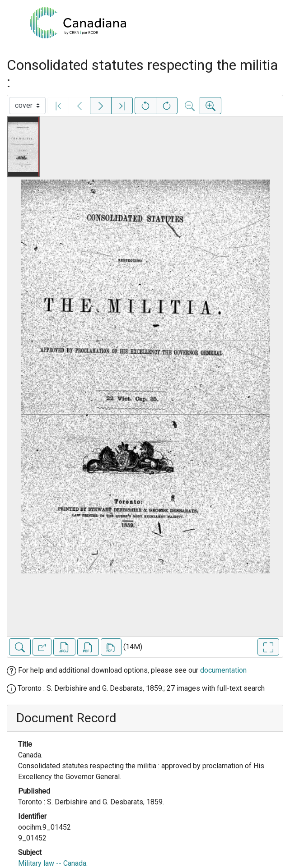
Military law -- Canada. (53, 863)
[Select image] (27, 106)
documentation (223, 670)
